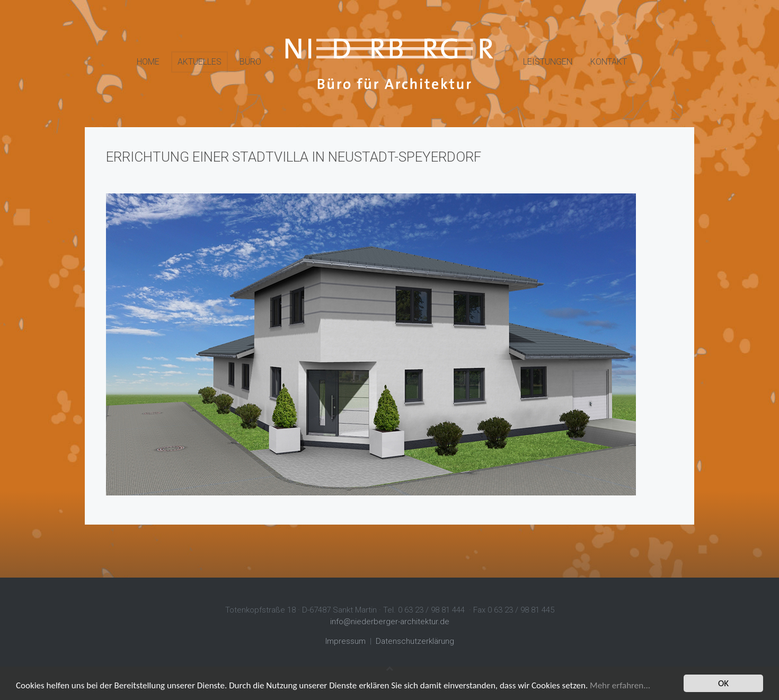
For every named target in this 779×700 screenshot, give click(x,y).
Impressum (346, 641)
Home (148, 62)
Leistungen (548, 62)
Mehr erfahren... (620, 685)
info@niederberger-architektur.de (390, 622)
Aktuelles (200, 62)
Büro (250, 62)
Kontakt (609, 62)
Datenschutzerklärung (415, 641)
